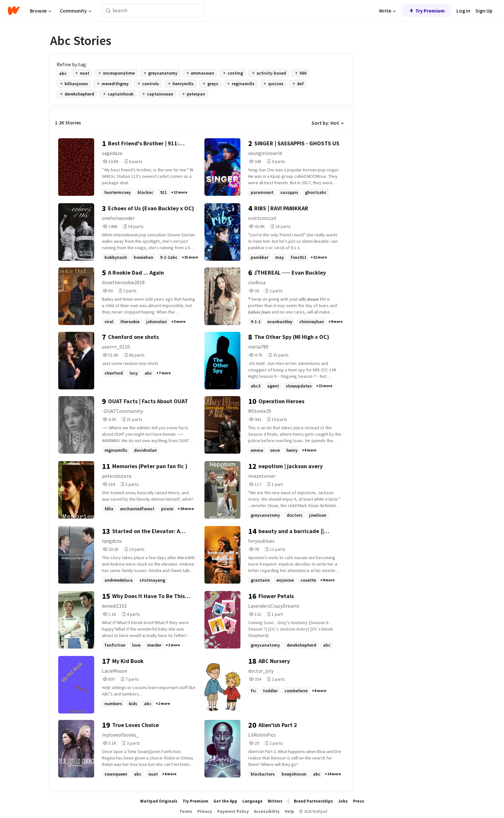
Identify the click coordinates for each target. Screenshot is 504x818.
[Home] (14, 11)
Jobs (343, 801)
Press (359, 801)
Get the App (225, 801)
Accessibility (267, 811)
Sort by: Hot (328, 123)
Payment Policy (233, 811)
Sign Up (484, 11)
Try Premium (427, 11)
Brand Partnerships (313, 801)
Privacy (205, 811)
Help (289, 811)
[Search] (108, 11)
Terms (186, 811)
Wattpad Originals (159, 801)
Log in (463, 11)
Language (252, 801)
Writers (275, 801)
